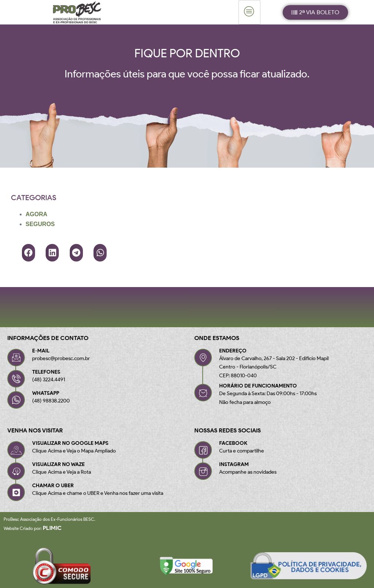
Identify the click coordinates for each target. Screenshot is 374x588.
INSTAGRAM (234, 464)
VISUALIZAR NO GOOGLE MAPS (70, 443)
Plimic (52, 528)
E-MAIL (41, 351)
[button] (28, 253)
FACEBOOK (233, 443)
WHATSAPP (46, 393)
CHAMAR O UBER (53, 486)
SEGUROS (40, 224)
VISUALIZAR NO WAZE (58, 464)
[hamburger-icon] (249, 12)
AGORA (37, 214)
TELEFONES (46, 372)
